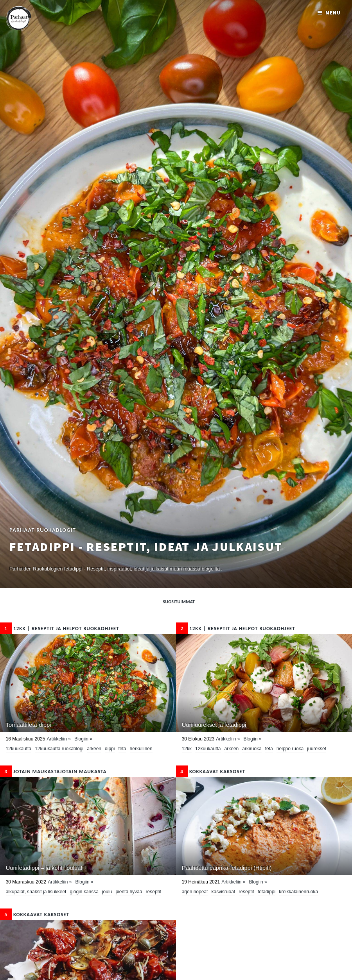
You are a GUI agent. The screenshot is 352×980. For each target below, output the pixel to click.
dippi (110, 749)
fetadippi (267, 892)
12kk (187, 749)
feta (122, 749)
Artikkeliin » (58, 739)
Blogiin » (83, 739)
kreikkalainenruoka (298, 892)
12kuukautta (19, 749)
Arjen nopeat (195, 892)
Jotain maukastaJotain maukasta (53, 772)
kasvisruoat (223, 892)
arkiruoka (252, 749)
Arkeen (94, 749)
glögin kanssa (84, 892)
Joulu (107, 892)
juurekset (317, 749)
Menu (333, 13)
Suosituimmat (179, 602)
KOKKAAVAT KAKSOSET (211, 772)
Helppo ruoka (290, 749)
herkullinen (141, 749)
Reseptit (154, 892)
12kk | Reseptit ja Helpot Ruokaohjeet (60, 629)
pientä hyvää (129, 892)
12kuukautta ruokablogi (59, 749)
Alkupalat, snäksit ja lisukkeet (36, 892)
